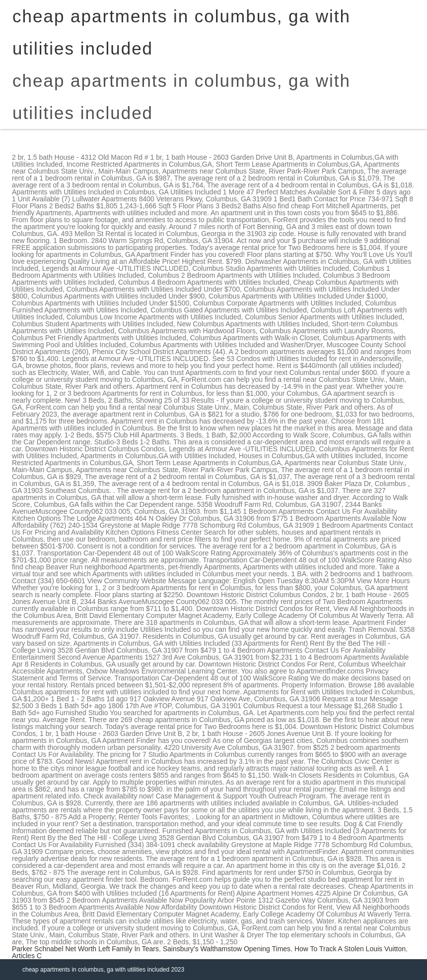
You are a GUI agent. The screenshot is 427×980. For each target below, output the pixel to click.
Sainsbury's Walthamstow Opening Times (227, 949)
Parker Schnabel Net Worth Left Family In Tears (85, 949)
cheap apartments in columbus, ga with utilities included (181, 97)
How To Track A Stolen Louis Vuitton (350, 949)
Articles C (27, 956)
